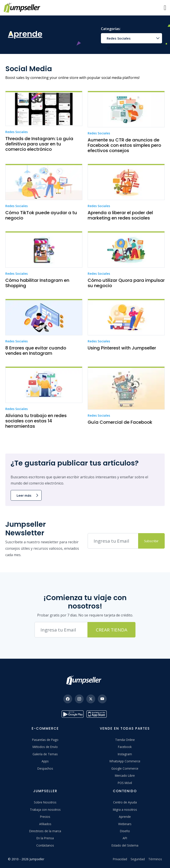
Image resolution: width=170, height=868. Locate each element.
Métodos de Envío (45, 747)
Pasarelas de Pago (45, 740)
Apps (45, 761)
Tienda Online (125, 740)
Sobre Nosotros (45, 802)
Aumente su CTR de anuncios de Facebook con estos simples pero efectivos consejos (124, 145)
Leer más (24, 495)
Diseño (125, 831)
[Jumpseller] (85, 680)
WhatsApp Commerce (125, 761)
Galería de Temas (45, 754)
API (125, 838)
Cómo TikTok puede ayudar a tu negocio (41, 215)
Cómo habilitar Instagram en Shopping (37, 283)
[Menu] (165, 8)
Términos (155, 859)
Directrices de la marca (45, 831)
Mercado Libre (125, 775)
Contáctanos (45, 845)
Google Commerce (125, 768)
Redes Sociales (119, 38)
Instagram (125, 754)
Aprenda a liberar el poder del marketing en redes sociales (120, 215)
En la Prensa (45, 838)
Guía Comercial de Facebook (120, 422)
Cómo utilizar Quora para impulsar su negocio (126, 283)
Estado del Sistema (125, 845)
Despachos (45, 768)
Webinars (125, 824)
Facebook (125, 747)
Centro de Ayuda (125, 802)
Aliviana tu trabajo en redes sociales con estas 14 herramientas (36, 421)
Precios (45, 817)
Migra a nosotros (125, 810)
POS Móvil (125, 783)
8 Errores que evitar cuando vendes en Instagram (36, 351)
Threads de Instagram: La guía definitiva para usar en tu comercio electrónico (39, 144)
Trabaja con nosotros (45, 810)
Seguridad (138, 859)
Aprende (125, 817)
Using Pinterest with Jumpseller (122, 348)
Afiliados (45, 824)
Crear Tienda (112, 630)
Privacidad (120, 859)
